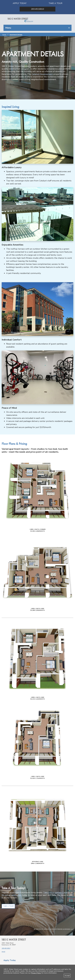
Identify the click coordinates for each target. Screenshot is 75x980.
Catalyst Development (42, 74)
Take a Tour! (8, 906)
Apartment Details (16, 35)
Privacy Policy (36, 973)
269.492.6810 (38, 9)
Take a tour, (49, 892)
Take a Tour (55, 3)
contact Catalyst (62, 892)
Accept (67, 975)
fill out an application (12, 895)
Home (4, 35)
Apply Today (20, 3)
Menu (8, 28)
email (3, 952)
